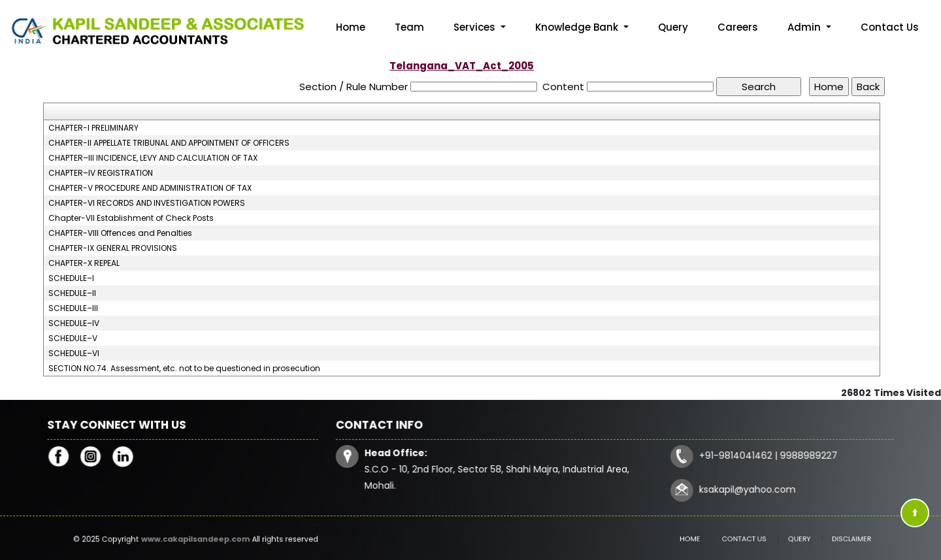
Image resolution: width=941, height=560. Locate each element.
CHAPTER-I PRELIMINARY (93, 128)
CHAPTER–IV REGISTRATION (101, 173)
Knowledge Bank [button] (578, 27)
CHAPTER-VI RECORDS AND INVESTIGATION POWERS (147, 203)
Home (351, 27)
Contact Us (890, 27)
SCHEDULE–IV (74, 323)
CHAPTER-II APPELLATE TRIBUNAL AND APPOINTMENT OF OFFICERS (169, 143)
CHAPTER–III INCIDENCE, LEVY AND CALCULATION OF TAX (153, 158)
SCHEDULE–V (73, 338)
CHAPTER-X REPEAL (84, 263)
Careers (738, 27)
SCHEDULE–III (73, 308)
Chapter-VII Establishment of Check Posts (131, 218)
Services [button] (476, 27)
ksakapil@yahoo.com (744, 488)
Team (409, 27)
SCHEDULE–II (72, 293)
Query (673, 27)
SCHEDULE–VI (74, 354)
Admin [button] (805, 27)
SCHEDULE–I (71, 278)
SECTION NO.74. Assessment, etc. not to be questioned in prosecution (184, 369)
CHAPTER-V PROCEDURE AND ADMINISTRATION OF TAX (150, 188)
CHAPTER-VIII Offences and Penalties (120, 233)
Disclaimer (830, 539)
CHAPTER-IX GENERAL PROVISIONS (113, 248)
